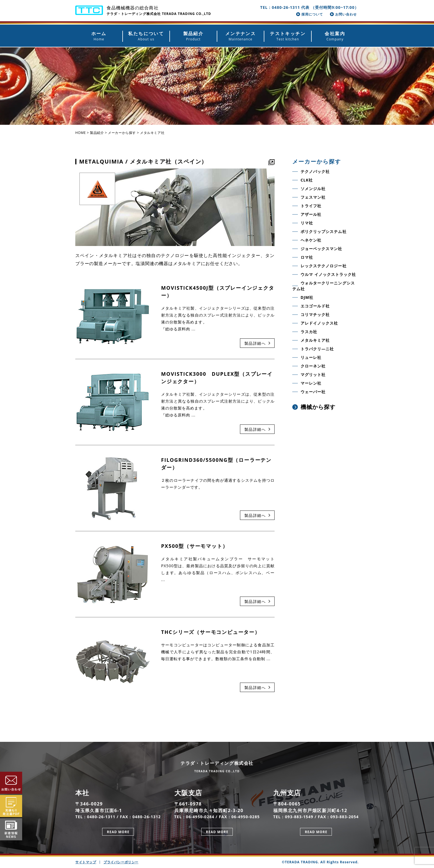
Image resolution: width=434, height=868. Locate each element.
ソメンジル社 (313, 189)
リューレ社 (311, 357)
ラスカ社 (309, 332)
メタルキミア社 (315, 340)
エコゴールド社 (315, 306)
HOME (81, 133)
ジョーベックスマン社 (321, 249)
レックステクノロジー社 (324, 266)
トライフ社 (311, 206)
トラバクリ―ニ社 (317, 349)
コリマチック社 (315, 314)
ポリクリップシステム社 (324, 231)
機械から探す (314, 407)
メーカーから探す (122, 133)
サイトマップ (86, 862)
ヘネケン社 (311, 240)
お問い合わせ (343, 14)
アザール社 (311, 214)
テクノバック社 (315, 171)
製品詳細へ (257, 343)
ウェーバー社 (313, 392)
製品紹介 (97, 133)
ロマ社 (307, 257)
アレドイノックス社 (319, 323)
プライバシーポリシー (121, 862)
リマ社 (307, 223)
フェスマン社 (313, 197)
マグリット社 (313, 375)
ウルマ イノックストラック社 (328, 274)
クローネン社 (313, 366)
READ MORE (118, 832)
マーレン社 (311, 383)
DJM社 (307, 297)
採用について (310, 14)
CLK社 (307, 180)
